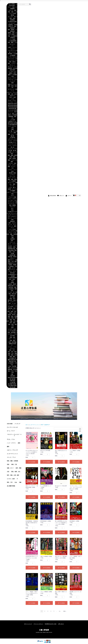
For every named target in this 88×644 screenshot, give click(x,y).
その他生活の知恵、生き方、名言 (12, 22)
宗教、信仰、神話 (12, 324)
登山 (12, 210)
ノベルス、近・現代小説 (12, 292)
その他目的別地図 (12, 278)
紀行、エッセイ (12, 304)
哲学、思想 (12, 323)
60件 (68, 431)
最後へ (65, 611)
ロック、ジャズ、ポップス (12, 244)
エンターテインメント (12, 213)
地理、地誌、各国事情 (12, 316)
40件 (68, 430)
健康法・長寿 (12, 73)
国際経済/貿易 (12, 344)
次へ (60, 611)
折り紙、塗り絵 (12, 150)
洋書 (12, 374)
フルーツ (12, 49)
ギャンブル (12, 176)
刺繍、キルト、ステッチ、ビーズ (12, 134)
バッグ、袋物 (12, 133)
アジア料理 (12, 39)
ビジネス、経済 (12, 329)
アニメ (12, 228)
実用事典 (12, 20)
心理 (12, 326)
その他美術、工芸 (12, 266)
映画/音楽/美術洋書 (12, 378)
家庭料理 (12, 28)
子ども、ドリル (12, 101)
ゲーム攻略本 (12, 181)
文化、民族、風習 (12, 318)
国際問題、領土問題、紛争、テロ (12, 370)
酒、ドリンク (12, 52)
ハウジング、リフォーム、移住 (12, 80)
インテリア (12, 81)
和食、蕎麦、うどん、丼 (12, 43)
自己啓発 (12, 336)
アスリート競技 (12, 197)
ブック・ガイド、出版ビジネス (12, 310)
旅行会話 (12, 273)
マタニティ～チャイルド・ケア (12, 92)
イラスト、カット (12, 170)
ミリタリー (12, 175)
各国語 (12, 283)
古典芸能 (12, 239)
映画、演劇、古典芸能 (12, 234)
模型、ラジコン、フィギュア (12, 167)
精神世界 (12, 221)
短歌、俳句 (12, 299)
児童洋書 (12, 376)
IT (12, 345)
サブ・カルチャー (12, 217)
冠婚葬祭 (12, 9)
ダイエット (12, 65)
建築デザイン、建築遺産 (12, 260)
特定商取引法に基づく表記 (51, 624)
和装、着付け (12, 62)
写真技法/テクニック (12, 263)
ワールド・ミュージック (12, 246)
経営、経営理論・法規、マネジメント (12, 333)
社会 (12, 365)
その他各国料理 (12, 41)
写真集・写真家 (12, 265)
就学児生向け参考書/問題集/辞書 (12, 123)
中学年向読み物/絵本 (12, 107)
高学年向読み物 (12, 109)
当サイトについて (28, 624)
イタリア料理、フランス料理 (12, 34)
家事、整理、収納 (12, 86)
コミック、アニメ (12, 225)
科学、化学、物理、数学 (12, 352)
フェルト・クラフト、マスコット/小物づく (12, 141)
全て (27, 425)
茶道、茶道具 (12, 159)
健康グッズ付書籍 (12, 75)
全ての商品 (12, 4)
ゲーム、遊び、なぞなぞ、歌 (12, 113)
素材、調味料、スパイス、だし (12, 30)
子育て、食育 (12, 97)
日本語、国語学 (12, 284)
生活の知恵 (12, 5)
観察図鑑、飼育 (12, 117)
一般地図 (12, 276)
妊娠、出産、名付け (12, 94)
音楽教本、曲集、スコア (12, 247)
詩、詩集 (12, 297)
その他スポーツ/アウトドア (12, 212)
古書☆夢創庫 (44, 630)
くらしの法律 (12, 14)
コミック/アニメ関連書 (12, 231)
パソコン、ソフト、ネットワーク (12, 347)
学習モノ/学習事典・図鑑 (12, 115)
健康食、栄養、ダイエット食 (12, 33)
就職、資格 (12, 337)
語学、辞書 (12, 279)
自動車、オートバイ (12, 189)
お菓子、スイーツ (12, 47)
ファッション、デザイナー (12, 59)
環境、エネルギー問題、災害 (12, 368)
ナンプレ (12, 186)
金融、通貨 (12, 341)
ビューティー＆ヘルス (12, 57)
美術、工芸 (12, 252)
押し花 (12, 147)
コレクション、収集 (12, 183)
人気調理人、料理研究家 (12, 25)
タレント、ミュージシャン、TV (12, 218)
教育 (12, 328)
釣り (12, 208)
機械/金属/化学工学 (12, 360)
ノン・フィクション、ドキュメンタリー (12, 305)
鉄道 (12, 171)
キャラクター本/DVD (12, 110)
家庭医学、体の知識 (12, 68)
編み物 (12, 136)
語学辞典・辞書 (12, 287)
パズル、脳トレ (12, 188)
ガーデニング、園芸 (12, 89)
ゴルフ (12, 196)
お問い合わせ (61, 624)
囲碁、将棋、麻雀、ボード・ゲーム (12, 179)
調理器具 (12, 31)
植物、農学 (12, 357)
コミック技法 (12, 229)
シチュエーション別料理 (12, 51)
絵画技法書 (12, 255)
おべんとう (12, 44)
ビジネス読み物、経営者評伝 (12, 331)
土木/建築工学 (12, 358)
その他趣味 (12, 191)
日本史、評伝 (12, 313)
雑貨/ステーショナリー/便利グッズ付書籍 (12, 84)
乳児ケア (12, 96)
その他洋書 (12, 382)
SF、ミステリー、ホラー (12, 302)
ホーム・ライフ (12, 78)
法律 (12, 373)
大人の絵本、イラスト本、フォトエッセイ (12, 307)
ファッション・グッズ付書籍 (12, 60)
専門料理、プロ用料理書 (12, 54)
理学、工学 (12, 350)
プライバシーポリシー (38, 624)
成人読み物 (12, 387)
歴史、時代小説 (12, 294)
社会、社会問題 (12, 366)
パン (12, 46)
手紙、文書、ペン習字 (12, 12)
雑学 (12, 220)
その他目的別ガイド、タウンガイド (12, 275)
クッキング (12, 23)
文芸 (12, 291)
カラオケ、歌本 (12, 163)
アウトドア (12, 207)
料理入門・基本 (12, 26)
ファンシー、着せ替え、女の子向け (12, 112)
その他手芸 (12, 138)
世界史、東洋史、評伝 (12, 315)
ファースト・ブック (12, 102)
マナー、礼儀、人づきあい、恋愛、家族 (12, 7)
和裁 (12, 129)
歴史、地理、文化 (12, 312)
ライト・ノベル (12, 233)
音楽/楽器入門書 (12, 250)
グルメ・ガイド (12, 271)
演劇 (12, 237)
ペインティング (12, 144)
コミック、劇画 (12, 226)
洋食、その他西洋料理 (12, 36)
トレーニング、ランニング (12, 204)
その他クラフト (12, 142)
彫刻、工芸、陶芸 (12, 262)
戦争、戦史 (12, 320)
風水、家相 (12, 18)
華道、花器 (12, 157)
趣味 (12, 162)
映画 (12, 236)
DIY (12, 88)
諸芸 (12, 154)
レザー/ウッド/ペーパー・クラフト (12, 139)
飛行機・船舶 (12, 173)
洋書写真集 (12, 381)
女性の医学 (12, 70)
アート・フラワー (12, 146)
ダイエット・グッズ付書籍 (12, 67)
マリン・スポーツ (12, 199)
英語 (12, 281)
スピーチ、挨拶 (12, 10)
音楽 (12, 241)
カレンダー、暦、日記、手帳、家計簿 (12, 17)
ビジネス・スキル (12, 334)
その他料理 (12, 55)
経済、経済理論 (12, 342)
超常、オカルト (12, 223)
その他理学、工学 (12, 363)
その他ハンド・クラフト (12, 152)
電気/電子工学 (12, 361)
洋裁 (12, 128)
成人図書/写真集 (12, 384)
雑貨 (12, 83)
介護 (12, 76)
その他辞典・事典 (12, 289)
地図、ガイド (12, 268)
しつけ (12, 99)
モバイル (12, 349)
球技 (12, 194)
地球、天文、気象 (12, 353)
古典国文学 (12, 295)
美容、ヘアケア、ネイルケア (12, 63)
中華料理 (12, 38)
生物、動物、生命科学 (12, 355)
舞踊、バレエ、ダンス (12, 160)
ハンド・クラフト (12, 126)
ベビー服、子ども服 (12, 131)
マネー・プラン (12, 339)
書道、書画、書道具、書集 (12, 155)
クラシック (12, 242)
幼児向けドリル (12, 122)
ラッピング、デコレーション (12, 149)
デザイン (12, 258)
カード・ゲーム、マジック (12, 178)
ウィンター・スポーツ (12, 200)
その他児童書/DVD (12, 125)
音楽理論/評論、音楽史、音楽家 (12, 249)
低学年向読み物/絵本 (12, 105)
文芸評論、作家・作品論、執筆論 (12, 308)
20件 (68, 429)
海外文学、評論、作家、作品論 (12, 300)
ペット (12, 91)
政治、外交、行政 (12, 371)
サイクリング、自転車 (12, 202)
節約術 (12, 15)
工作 (12, 118)
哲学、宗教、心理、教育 (12, 321)
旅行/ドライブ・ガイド (12, 270)
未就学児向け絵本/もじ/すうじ (12, 104)
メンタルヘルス (12, 72)
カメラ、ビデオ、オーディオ (12, 165)
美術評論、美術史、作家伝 (12, 257)
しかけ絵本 (12, 120)
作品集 (12, 254)
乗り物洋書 (12, 379)
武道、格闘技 (12, 205)
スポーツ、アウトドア (12, 192)
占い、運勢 (12, 184)
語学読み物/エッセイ (12, 286)
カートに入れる (32, 462)
